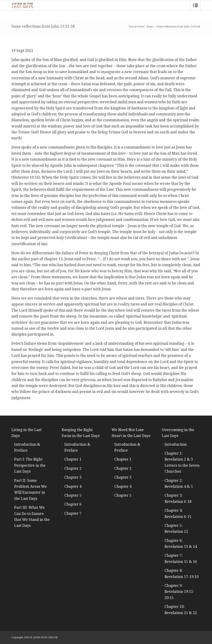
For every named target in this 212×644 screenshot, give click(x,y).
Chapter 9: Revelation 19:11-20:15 (179, 592)
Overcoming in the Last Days (178, 433)
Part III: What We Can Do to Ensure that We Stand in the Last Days (32, 517)
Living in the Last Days (26, 433)
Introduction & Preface (27, 447)
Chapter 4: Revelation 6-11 (178, 513)
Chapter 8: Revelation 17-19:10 (182, 574)
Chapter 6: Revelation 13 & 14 (181, 544)
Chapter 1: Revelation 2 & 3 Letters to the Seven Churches (182, 462)
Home (150, 27)
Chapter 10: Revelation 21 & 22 (181, 610)
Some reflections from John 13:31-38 (43, 26)
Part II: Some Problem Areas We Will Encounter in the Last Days (30, 490)
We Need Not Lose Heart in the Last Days (131, 433)
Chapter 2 (73, 468)
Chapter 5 (73, 495)
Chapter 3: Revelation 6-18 (178, 498)
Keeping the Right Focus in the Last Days (81, 433)
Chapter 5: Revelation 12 (176, 529)
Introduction (176, 444)
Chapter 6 (73, 504)
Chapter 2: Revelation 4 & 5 (179, 484)
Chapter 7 (73, 513)
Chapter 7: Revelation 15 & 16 (181, 558)
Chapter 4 (73, 486)
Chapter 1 (73, 459)
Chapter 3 (73, 477)
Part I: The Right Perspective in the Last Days (30, 465)
